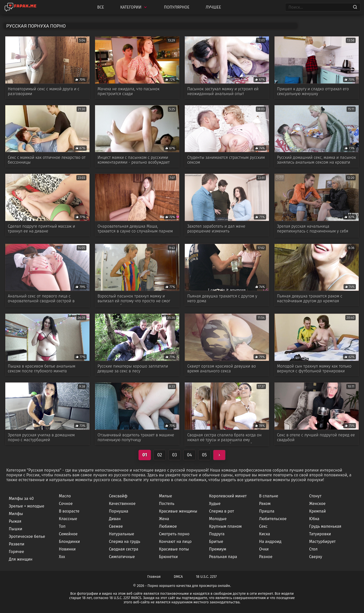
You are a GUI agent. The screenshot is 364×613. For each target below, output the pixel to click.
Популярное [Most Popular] (177, 7)
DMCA (178, 577)
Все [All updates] (100, 7)
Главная (154, 577)
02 (160, 455)
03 (175, 455)
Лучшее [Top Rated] (213, 7)
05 (204, 455)
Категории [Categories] (134, 7)
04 (190, 455)
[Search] (355, 7)
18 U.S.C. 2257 (206, 577)
